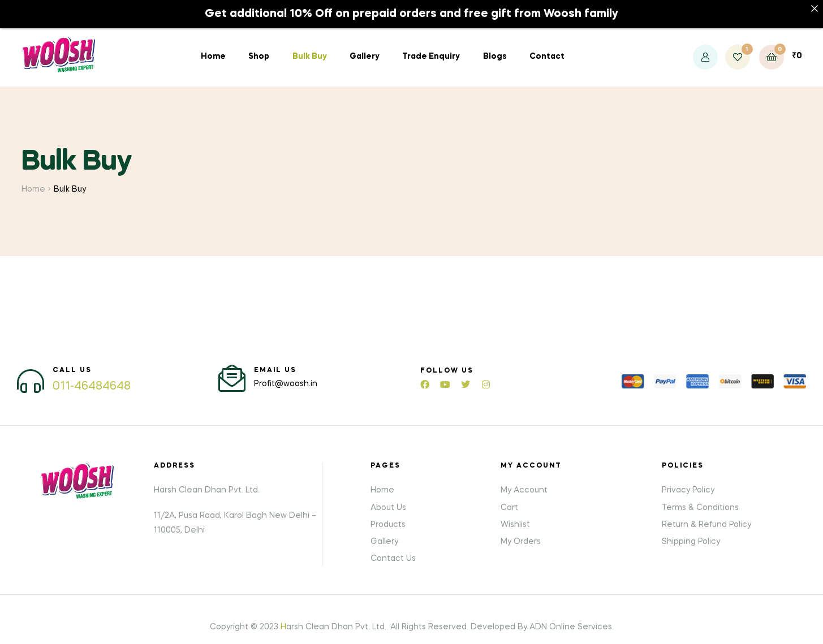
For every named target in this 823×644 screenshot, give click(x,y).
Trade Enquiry (431, 48)
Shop (259, 48)
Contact (547, 48)
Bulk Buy (310, 48)
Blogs (495, 48)
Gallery (365, 48)
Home (213, 48)
